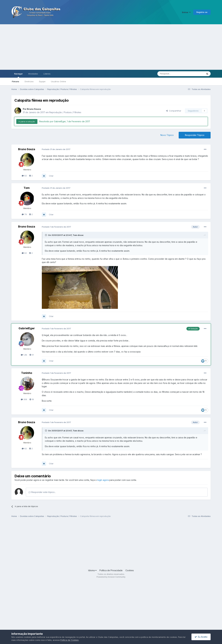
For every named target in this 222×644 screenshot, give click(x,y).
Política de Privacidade (111, 570)
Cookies (130, 570)
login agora (103, 480)
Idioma (92, 570)
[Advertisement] (111, 47)
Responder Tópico (195, 135)
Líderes (47, 74)
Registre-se (202, 12)
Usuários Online (58, 81)
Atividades (33, 74)
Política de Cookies (69, 640)
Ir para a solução (27, 121)
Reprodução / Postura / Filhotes (65, 112)
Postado (56, 149)
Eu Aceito (201, 637)
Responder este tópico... (42, 492)
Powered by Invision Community (111, 577)
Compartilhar (174, 111)
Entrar (186, 12)
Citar (51, 176)
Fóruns (16, 81)
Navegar (18, 75)
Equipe (42, 81)
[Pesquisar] (172, 74)
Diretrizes (29, 81)
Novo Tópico (167, 135)
